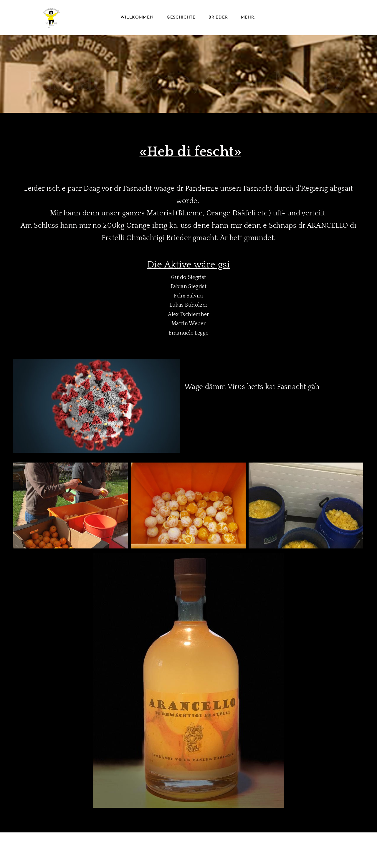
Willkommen (137, 18)
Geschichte (181, 18)
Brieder (218, 18)
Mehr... (249, 18)
